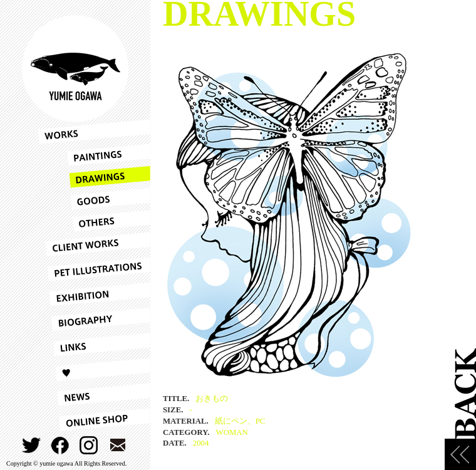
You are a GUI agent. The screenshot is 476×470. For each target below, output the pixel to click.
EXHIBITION (94, 295)
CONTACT (118, 445)
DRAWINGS (94, 177)
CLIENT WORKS (94, 244)
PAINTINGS (94, 155)
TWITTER (32, 445)
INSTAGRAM (89, 445)
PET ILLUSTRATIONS (94, 269)
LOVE (94, 370)
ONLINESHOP (94, 420)
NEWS (94, 395)
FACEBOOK (60, 445)
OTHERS (94, 221)
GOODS (94, 199)
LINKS (94, 345)
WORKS (94, 132)
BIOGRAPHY (94, 320)
